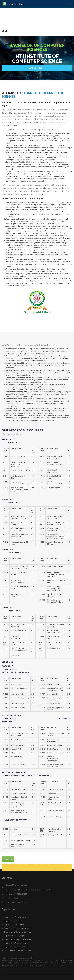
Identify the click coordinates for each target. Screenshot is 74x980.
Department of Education (14, 925)
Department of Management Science (18, 928)
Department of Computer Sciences (18, 932)
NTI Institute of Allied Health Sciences (19, 951)
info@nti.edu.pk (13, 898)
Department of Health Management (18, 939)
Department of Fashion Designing (17, 917)
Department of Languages (14, 936)
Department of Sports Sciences (16, 943)
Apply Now (8, 859)
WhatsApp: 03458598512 (17, 902)
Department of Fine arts (13, 921)
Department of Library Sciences (16, 947)
